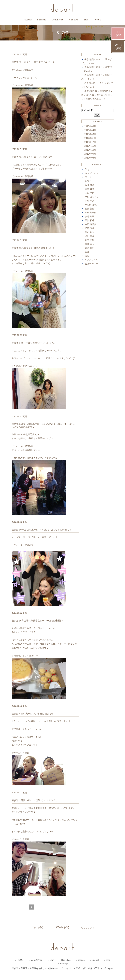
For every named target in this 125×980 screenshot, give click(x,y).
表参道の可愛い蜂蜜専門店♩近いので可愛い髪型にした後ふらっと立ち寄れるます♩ (97, 95)
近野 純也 (90, 248)
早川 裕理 (90, 220)
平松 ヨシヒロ (92, 197)
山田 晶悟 (90, 193)
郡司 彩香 (90, 232)
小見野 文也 (91, 205)
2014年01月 (90, 138)
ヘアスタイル (91, 260)
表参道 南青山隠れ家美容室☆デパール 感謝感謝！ (38, 621)
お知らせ (89, 181)
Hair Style (74, 20)
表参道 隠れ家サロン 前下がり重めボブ (32, 157)
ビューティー (91, 264)
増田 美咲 (90, 236)
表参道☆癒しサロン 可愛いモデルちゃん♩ (34, 343)
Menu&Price (57, 20)
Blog (87, 169)
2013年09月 (90, 154)
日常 (87, 252)
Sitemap (64, 964)
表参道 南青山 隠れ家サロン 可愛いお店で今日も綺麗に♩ (42, 530)
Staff (86, 20)
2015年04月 (90, 130)
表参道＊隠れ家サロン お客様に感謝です (33, 714)
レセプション (91, 173)
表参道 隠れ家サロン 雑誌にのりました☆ (33, 248)
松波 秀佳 (90, 228)
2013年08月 (90, 158)
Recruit (97, 20)
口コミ (88, 177)
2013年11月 (90, 146)
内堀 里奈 (90, 201)
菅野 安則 (90, 240)
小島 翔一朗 (91, 213)
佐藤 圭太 (90, 244)
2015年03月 (90, 134)
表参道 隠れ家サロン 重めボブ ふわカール (33, 62)
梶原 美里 (90, 209)
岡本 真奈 (90, 189)
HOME (20, 960)
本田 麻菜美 (91, 224)
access (81, 960)
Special (28, 20)
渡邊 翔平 (90, 217)
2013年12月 (90, 142)
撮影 (87, 256)
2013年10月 (90, 150)
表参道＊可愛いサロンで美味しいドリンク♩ (35, 800)
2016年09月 (90, 126)
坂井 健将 (90, 185)
